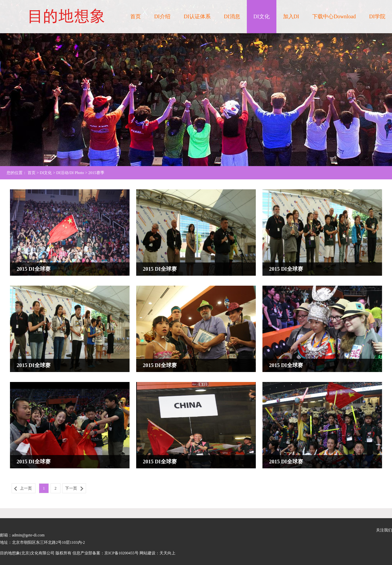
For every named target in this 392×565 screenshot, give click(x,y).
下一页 (71, 488)
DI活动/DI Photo (70, 173)
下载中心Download (334, 16)
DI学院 (377, 16)
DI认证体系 (197, 16)
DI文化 (262, 16)
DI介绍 (162, 16)
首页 (136, 16)
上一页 (26, 488)
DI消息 (232, 16)
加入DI (291, 16)
